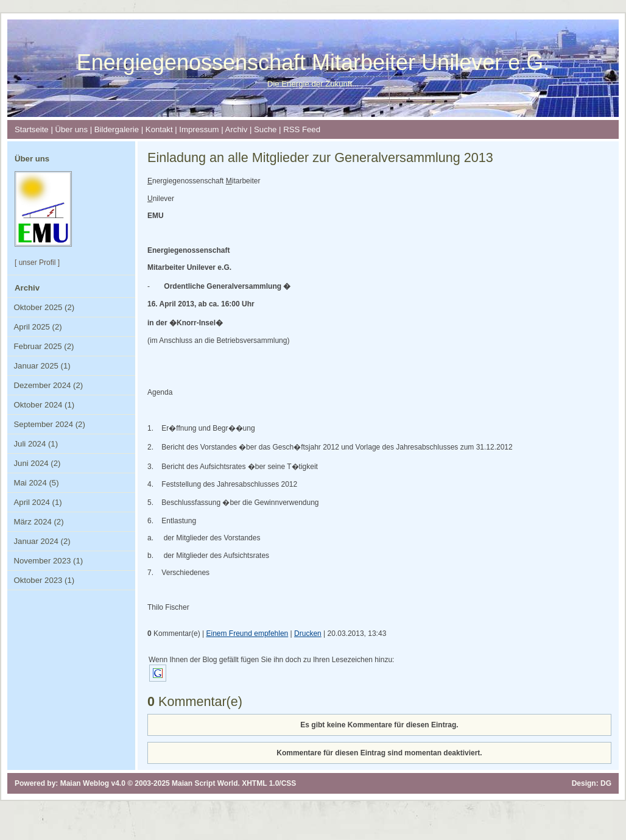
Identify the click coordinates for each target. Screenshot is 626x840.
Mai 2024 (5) (37, 483)
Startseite (32, 129)
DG (606, 783)
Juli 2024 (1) (36, 444)
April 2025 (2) (38, 327)
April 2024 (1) (38, 502)
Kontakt (159, 129)
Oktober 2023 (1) (44, 580)
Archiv (237, 129)
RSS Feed (302, 129)
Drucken (308, 634)
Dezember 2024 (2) (49, 385)
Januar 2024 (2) (42, 541)
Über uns (71, 129)
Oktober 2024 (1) (44, 405)
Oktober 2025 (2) (44, 307)
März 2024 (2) (39, 522)
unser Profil (37, 263)
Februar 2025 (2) (44, 346)
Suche (265, 129)
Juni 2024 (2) (37, 463)
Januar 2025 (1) (42, 366)
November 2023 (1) (49, 561)
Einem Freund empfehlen (248, 634)
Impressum (199, 129)
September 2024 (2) (50, 424)
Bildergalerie (117, 129)
